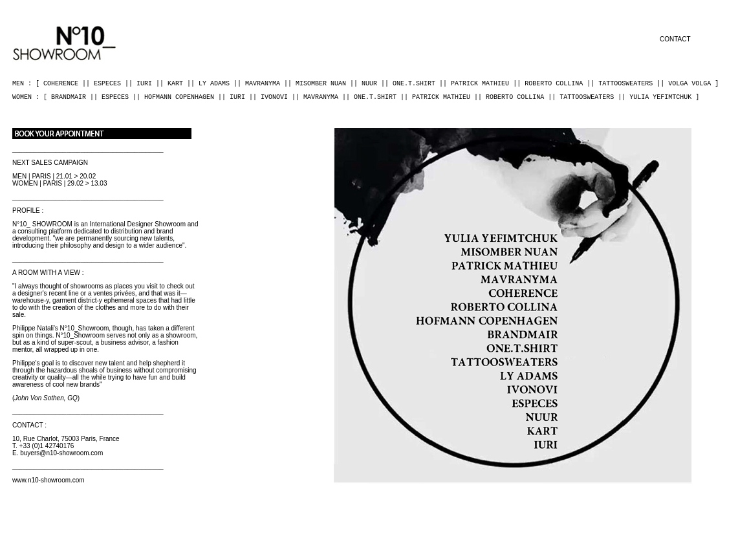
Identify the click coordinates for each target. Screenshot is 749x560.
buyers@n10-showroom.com (61, 453)
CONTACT (675, 39)
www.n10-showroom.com (49, 480)
